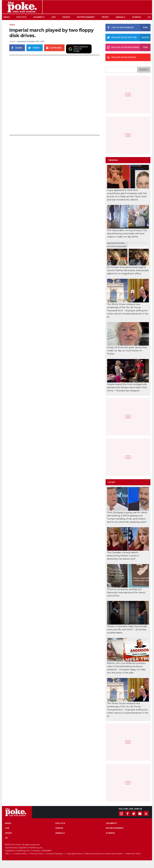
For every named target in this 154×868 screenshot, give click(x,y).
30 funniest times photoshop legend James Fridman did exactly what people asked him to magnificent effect (128, 270)
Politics (21, 17)
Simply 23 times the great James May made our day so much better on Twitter (127, 351)
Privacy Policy (36, 854)
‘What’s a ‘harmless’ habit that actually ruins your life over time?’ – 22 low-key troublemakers (127, 630)
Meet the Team (133, 854)
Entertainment (86, 17)
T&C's (8, 854)
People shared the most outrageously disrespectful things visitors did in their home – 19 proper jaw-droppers (127, 387)
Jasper (13, 41)
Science (136, 17)
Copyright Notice (74, 854)
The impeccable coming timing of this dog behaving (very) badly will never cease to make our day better (127, 234)
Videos (66, 17)
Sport (105, 17)
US (149, 17)
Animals (120, 17)
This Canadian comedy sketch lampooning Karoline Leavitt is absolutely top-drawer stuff (123, 556)
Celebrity (39, 17)
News (7, 17)
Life (53, 17)
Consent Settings (54, 854)
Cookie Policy (20, 854)
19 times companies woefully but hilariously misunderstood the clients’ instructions (126, 593)
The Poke (22, 7)
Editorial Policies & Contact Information (104, 854)
